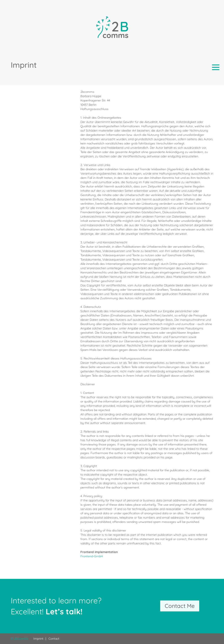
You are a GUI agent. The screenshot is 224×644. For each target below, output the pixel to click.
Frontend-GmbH (92, 556)
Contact (54, 639)
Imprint (38, 639)
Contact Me (180, 606)
